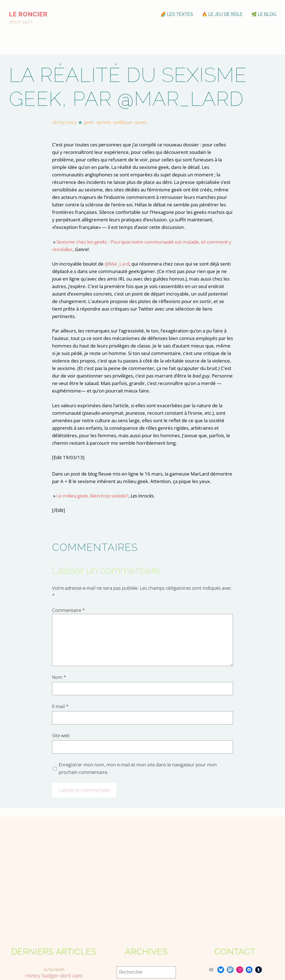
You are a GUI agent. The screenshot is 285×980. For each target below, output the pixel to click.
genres (104, 122)
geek (89, 122)
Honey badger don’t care (54, 976)
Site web (61, 735)
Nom (59, 677)
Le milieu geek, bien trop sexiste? (92, 496)
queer (141, 122)
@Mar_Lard (117, 264)
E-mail (60, 706)
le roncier (28, 14)
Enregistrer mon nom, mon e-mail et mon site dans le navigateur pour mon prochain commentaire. (138, 768)
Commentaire (68, 610)
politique (123, 122)
